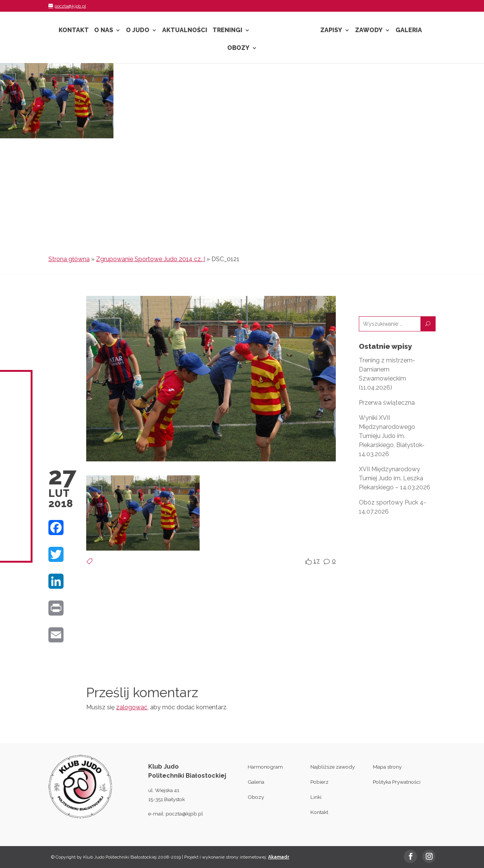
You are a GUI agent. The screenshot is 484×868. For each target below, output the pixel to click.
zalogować (132, 707)
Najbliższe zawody (333, 767)
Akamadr (279, 857)
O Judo (138, 31)
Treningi (227, 31)
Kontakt (74, 31)
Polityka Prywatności (397, 782)
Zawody (369, 31)
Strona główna (69, 259)
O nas (104, 31)
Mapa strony (387, 767)
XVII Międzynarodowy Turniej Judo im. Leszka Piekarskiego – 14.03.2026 (395, 478)
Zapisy (331, 31)
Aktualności (185, 31)
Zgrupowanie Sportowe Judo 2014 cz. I (150, 259)
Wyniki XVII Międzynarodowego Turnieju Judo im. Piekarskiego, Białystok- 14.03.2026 (392, 436)
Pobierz (320, 782)
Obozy (238, 48)
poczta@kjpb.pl (184, 814)
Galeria (409, 31)
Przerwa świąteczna (387, 403)
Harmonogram (265, 767)
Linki (316, 797)
